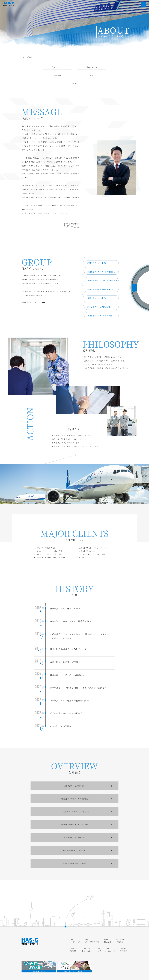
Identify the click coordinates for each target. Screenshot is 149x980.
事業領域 (120, 934)
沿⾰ (65, 76)
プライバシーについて (106, 943)
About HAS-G (77, 67)
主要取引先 (105, 67)
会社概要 (92, 76)
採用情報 (73, 943)
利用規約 (124, 943)
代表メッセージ (49, 67)
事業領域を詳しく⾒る (34, 295)
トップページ (75, 934)
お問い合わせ (87, 943)
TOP (23, 57)
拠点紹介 (108, 934)
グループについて (92, 934)
